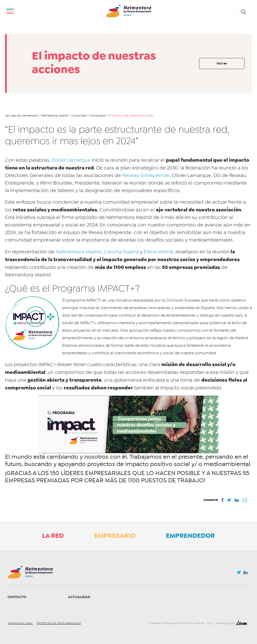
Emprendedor (190, 536)
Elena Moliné (158, 252)
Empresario (115, 536)
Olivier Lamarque (71, 160)
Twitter (239, 574)
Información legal (20, 623)
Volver (222, 63)
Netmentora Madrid (79, 252)
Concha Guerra (121, 252)
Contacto (17, 597)
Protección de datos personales (59, 623)
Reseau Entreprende (146, 175)
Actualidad (79, 597)
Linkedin (245, 573)
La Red (53, 536)
